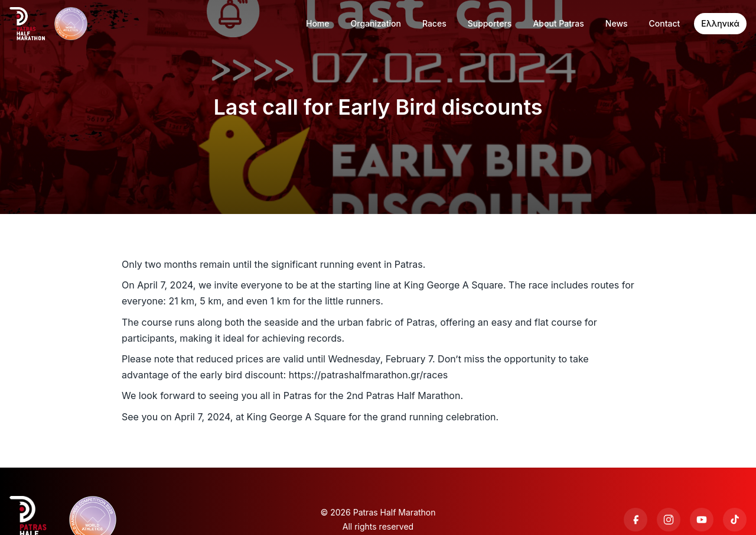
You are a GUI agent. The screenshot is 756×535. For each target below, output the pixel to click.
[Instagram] (669, 520)
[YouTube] (702, 520)
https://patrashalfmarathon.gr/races (369, 375)
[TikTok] (735, 520)
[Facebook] (636, 520)
